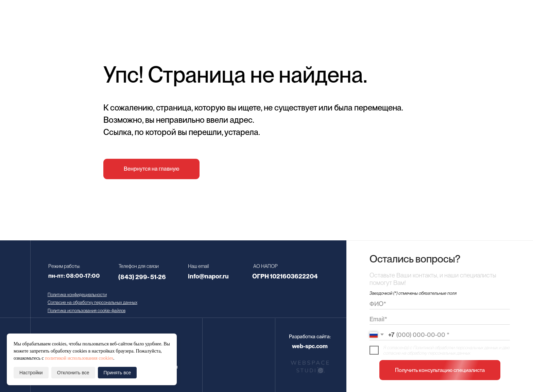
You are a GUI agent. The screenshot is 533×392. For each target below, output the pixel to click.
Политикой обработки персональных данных (455, 347)
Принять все (117, 373)
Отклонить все (73, 373)
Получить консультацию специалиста (440, 370)
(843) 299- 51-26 (142, 277)
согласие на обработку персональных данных (427, 353)
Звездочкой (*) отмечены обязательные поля (413, 293)
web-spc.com (310, 346)
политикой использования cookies (79, 358)
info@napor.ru (208, 276)
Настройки (31, 373)
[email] (440, 319)
